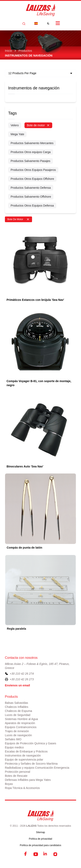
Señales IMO (13, 739)
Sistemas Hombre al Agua (21, 719)
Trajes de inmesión (17, 731)
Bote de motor (38, 125)
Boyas (9, 784)
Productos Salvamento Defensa (31, 188)
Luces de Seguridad (18, 715)
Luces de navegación (18, 735)
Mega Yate (17, 134)
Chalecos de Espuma (18, 711)
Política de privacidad (40, 839)
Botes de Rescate (16, 776)
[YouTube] (36, 854)
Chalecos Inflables (17, 707)
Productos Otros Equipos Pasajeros (33, 170)
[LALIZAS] (41, 10)
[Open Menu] (58, 23)
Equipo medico (14, 747)
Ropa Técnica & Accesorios (22, 788)
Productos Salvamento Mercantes (32, 143)
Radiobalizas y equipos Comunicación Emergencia (37, 768)
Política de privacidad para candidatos (40, 845)
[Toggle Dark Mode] (48, 23)
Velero (15, 125)
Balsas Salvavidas (17, 703)
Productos (25, 51)
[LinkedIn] (45, 854)
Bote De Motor (18, 219)
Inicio (8, 51)
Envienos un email (17, 685)
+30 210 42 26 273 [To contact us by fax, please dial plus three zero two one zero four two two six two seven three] (22, 679)
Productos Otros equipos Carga (31, 152)
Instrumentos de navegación (34, 88)
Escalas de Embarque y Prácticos (26, 751)
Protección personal (18, 772)
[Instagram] (55, 854)
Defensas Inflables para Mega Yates (28, 780)
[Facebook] (26, 854)
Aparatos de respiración (20, 723)
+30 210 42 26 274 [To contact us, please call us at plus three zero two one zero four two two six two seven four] (22, 674)
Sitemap (40, 832)
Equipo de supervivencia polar (24, 760)
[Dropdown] (36, 23)
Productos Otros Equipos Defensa (32, 206)
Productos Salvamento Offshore (31, 197)
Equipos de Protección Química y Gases (31, 743)
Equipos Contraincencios (21, 727)
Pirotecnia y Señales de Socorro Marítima (31, 764)
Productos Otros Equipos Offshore (32, 179)
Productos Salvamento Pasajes (31, 161)
